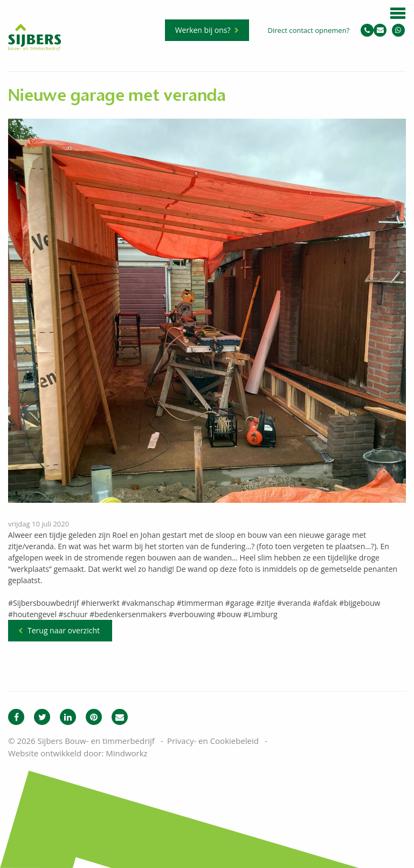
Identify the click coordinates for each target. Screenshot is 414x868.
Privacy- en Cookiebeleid (213, 741)
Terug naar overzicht (64, 630)
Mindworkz (126, 753)
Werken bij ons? (203, 30)
